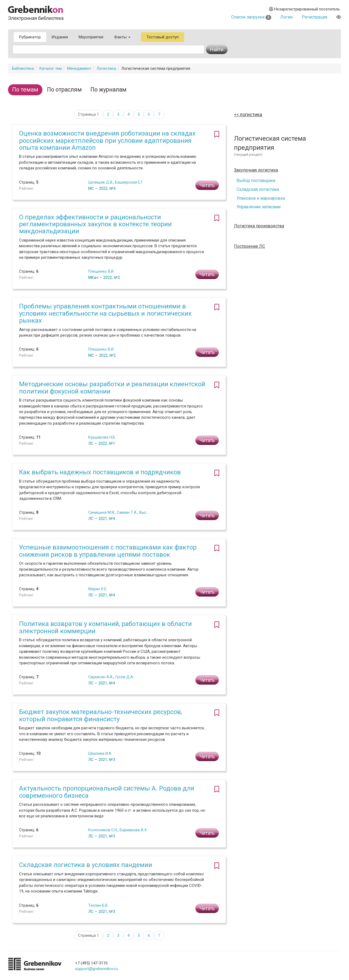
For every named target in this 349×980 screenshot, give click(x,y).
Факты (122, 37)
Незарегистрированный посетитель (304, 9)
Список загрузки (251, 17)
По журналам (109, 90)
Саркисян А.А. (101, 677)
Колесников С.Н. (103, 830)
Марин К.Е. (98, 589)
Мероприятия (91, 37)
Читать (207, 185)
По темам (25, 90)
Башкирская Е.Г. (129, 182)
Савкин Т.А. (127, 512)
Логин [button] (286, 17)
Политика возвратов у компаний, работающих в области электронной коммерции (105, 627)
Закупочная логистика (256, 170)
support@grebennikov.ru (96, 969)
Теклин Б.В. (98, 905)
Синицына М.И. (102, 512)
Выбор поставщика (256, 181)
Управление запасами (259, 207)
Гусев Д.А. (125, 677)
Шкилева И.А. (100, 753)
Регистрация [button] (315, 17)
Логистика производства (259, 226)
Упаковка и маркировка (261, 198)
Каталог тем (50, 68)
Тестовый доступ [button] (163, 37)
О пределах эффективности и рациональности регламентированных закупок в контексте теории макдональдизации (95, 224)
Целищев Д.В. (101, 182)
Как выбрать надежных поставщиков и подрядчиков (100, 472)
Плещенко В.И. (101, 271)
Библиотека (23, 68)
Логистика (106, 68)
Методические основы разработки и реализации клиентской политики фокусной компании (112, 388)
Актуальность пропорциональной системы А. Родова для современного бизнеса (107, 792)
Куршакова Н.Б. (102, 437)
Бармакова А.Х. (134, 830)
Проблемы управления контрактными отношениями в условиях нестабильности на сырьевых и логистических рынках (105, 313)
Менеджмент (79, 68)
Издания (60, 37)
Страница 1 (89, 114)
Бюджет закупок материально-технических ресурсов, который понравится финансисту (100, 715)
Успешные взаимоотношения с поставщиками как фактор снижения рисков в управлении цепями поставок (108, 551)
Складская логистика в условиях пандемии (86, 865)
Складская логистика (258, 189)
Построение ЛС (249, 246)
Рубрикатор (30, 37)
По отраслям (64, 90)
